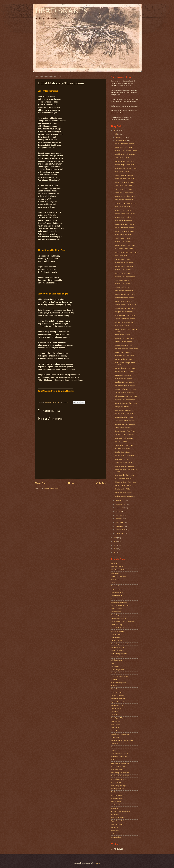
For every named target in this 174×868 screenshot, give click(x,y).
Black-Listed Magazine (119, 576)
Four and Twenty (117, 634)
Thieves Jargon (116, 802)
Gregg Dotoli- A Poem (123, 428)
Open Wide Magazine (118, 702)
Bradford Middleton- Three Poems (126, 349)
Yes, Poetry (115, 815)
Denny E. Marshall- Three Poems (126, 403)
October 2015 (120, 501)
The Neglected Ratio (118, 789)
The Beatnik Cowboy (118, 766)
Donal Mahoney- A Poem (123, 301)
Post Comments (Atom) (52, 488)
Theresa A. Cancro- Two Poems (126, 482)
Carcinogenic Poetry (118, 592)
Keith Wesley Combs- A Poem (125, 386)
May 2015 (119, 519)
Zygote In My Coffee (118, 821)
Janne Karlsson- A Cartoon (124, 263)
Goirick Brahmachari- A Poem (125, 319)
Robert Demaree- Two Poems (125, 273)
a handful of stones (117, 824)
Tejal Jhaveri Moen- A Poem (125, 421)
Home (71, 483)
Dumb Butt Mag (116, 625)
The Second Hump (117, 798)
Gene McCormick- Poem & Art (125, 305)
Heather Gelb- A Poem (123, 452)
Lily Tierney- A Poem (122, 459)
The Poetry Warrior (117, 792)
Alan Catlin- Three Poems (124, 189)
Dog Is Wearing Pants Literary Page (123, 621)
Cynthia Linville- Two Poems (125, 435)
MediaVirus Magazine (118, 683)
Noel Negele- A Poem (122, 158)
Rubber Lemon (116, 731)
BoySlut (114, 583)
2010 (115, 552)
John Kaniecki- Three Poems (125, 475)
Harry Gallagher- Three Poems (125, 368)
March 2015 (120, 526)
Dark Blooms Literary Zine (120, 605)
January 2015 (120, 533)
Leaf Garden (115, 666)
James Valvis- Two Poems (124, 235)
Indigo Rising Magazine (119, 654)
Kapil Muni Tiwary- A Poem (125, 382)
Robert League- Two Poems (124, 414)
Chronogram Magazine (119, 599)
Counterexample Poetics (119, 602)
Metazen (114, 686)
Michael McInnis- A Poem (124, 345)
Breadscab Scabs (117, 586)
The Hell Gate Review (118, 779)
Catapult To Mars (117, 596)
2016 (115, 130)
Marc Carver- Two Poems (124, 463)
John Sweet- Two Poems (123, 207)
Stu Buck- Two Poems (122, 449)
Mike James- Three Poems (124, 280)
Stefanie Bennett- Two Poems (125, 496)
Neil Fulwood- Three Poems (124, 393)
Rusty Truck (115, 737)
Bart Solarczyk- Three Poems (125, 165)
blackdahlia (115, 831)
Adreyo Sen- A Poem (122, 407)
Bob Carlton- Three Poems (124, 322)
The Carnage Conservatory (120, 773)
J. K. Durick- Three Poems (124, 478)
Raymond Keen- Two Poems (125, 338)
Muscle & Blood (117, 692)
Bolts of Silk (115, 580)
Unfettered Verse (117, 805)
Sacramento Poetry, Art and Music (122, 740)
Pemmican (115, 712)
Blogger (97, 863)
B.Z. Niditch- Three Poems (124, 249)
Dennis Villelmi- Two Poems (125, 161)
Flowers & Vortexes (118, 631)
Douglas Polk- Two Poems (124, 312)
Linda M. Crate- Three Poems (125, 277)
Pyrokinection (116, 721)
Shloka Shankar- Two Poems (125, 356)
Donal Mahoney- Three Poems (125, 179)
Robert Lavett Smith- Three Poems (127, 252)
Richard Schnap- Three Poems (125, 214)
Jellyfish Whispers (117, 660)
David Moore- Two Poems (124, 352)
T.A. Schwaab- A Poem (123, 287)
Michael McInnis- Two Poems (125, 308)
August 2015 (120, 508)
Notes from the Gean (118, 699)
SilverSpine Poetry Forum (120, 753)
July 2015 (119, 512)
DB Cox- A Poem (121, 442)
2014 (115, 538)
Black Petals (115, 573)
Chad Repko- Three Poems (124, 193)
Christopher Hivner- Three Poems (126, 396)
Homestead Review (117, 647)
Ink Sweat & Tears (117, 657)
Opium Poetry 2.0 (117, 705)
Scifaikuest (115, 744)
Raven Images (116, 724)
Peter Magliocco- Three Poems (125, 315)
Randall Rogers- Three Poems (125, 154)
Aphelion (114, 563)
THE (113, 760)
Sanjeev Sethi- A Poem (123, 238)
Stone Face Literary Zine (119, 757)
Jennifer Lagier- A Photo (123, 210)
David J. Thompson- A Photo (125, 144)
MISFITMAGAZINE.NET (120, 676)
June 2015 (119, 515)
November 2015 (121, 141)
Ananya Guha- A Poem (123, 259)
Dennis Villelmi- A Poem (123, 359)
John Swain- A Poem (122, 172)
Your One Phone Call (118, 818)
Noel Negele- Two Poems (124, 186)
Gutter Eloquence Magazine (120, 644)
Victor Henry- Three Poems (124, 445)
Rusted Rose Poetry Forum (120, 734)
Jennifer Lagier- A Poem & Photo (126, 151)
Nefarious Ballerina (118, 695)
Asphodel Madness (117, 567)
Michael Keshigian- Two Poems (126, 389)
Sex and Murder (116, 747)
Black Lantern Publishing (120, 570)
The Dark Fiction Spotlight (120, 776)
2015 (115, 134)
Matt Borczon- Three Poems (124, 466)
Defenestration (116, 612)
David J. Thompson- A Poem (125, 228)
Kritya (113, 663)
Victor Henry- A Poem (122, 335)
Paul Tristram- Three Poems (124, 200)
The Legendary (116, 782)
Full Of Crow (116, 637)
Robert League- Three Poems (125, 456)
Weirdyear (115, 808)
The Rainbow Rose (117, 795)
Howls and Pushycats (118, 650)
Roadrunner (115, 728)
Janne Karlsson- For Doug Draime (126, 168)
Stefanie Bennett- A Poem (124, 379)
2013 (115, 542)
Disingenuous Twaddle (119, 618)
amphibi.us (115, 827)
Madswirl (114, 679)
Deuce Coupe (116, 615)
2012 (115, 545)
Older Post (101, 483)
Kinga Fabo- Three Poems (124, 147)
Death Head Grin (117, 609)
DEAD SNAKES (61, 11)
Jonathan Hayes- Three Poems (125, 196)
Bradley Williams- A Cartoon (125, 182)
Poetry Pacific (116, 715)
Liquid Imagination (117, 670)
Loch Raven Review (118, 673)
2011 (115, 549)
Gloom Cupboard (117, 641)
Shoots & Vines (116, 750)
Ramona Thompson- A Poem (125, 298)
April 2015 (119, 522)
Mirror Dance (116, 689)
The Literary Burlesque (119, 786)
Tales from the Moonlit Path (120, 763)
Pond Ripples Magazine (119, 718)
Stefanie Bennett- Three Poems (125, 203)
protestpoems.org (117, 834)
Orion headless (116, 708)
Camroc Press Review (118, 589)
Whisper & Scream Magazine (121, 811)
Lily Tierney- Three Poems (124, 438)
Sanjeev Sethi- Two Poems (124, 175)
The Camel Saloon (117, 769)
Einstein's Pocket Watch (119, 628)
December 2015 (121, 137)
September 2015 (121, 504)
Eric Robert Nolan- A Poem (124, 417)
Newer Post (40, 483)
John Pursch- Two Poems (123, 221)
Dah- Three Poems (121, 256)
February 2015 (121, 530)
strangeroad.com (117, 837)
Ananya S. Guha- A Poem (124, 342)
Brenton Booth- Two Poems (124, 266)
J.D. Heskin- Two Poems (123, 375)
